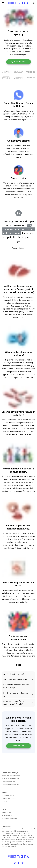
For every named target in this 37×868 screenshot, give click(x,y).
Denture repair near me (10, 785)
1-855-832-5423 (18, 62)
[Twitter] (15, 863)
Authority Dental (8, 796)
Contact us (6, 801)
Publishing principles (9, 818)
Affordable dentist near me (12, 776)
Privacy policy (7, 815)
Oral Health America (9, 799)
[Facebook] (19, 863)
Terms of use (7, 812)
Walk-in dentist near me (11, 779)
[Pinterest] (22, 863)
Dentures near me (8, 782)
